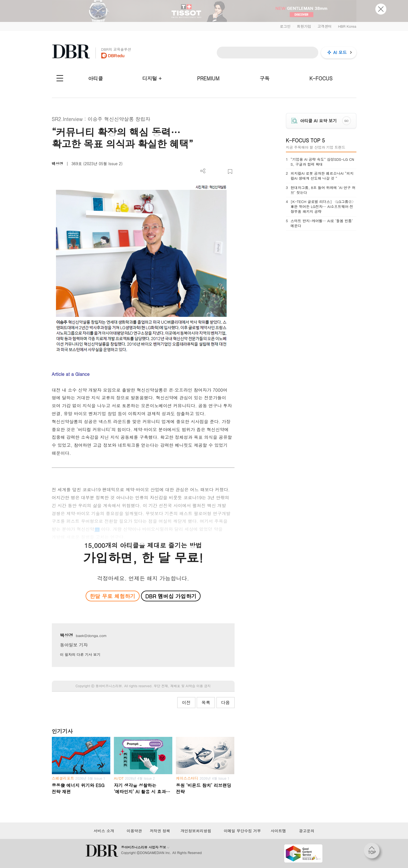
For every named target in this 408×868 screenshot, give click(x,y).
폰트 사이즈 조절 (221, 172)
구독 (265, 78)
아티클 (95, 78)
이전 (186, 702)
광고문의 (307, 831)
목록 (206, 702)
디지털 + (152, 78)
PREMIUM (208, 78)
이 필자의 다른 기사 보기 (80, 654)
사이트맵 (278, 831)
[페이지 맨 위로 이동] (373, 852)
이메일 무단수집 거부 (242, 831)
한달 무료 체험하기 (112, 596)
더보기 (203, 171)
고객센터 (325, 26)
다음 (226, 702)
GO (346, 121)
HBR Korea (347, 26)
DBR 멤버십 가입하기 (171, 596)
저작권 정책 (160, 831)
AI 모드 (340, 52)
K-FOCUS (321, 78)
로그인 (285, 26)
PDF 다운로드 (212, 172)
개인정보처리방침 (196, 831)
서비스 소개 (104, 831)
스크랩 (230, 172)
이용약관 (134, 831)
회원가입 (304, 26)
